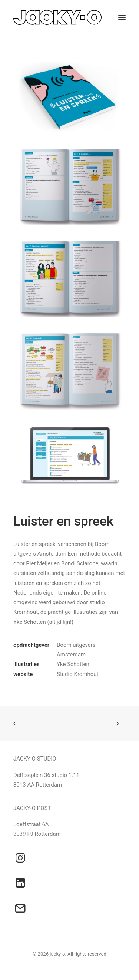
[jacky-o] (57, 17)
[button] (122, 17)
